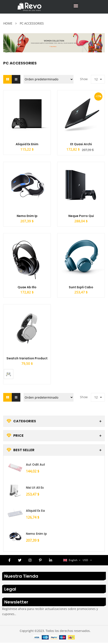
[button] (76, 6)
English (71, 561)
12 (96, 79)
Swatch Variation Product (27, 359)
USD (85, 561)
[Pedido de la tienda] (49, 79)
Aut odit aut (35, 466)
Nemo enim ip (36, 535)
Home (8, 23)
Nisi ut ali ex (35, 489)
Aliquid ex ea (35, 512)
